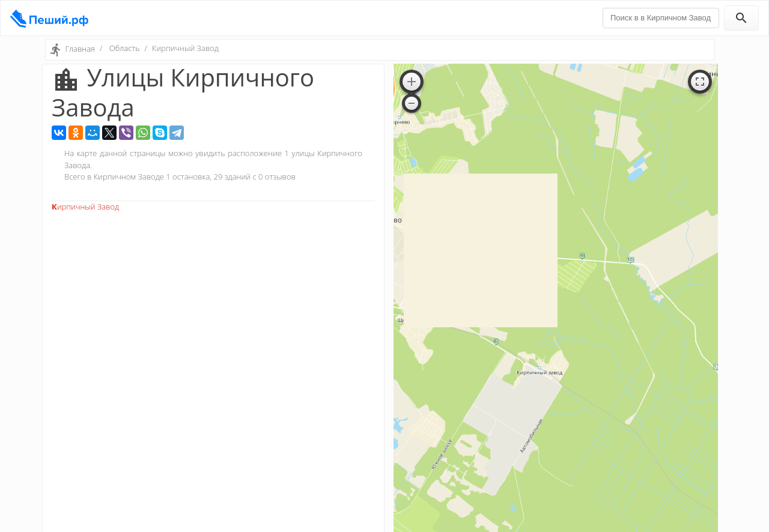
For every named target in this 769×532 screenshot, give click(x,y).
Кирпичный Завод (85, 207)
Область (125, 48)
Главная (80, 49)
